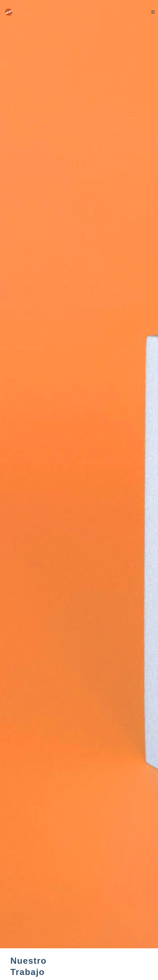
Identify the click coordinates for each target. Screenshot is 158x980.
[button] (94, 12)
